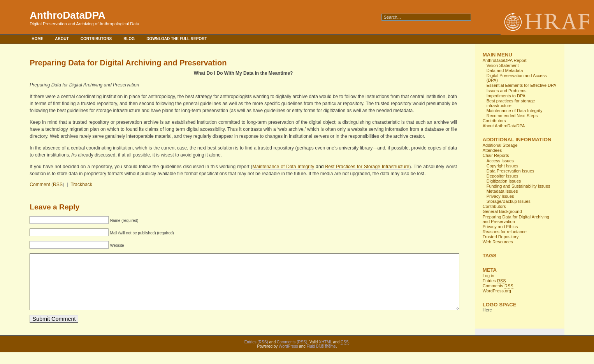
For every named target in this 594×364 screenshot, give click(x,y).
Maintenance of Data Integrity (284, 167)
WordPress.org (497, 291)
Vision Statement (503, 65)
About (62, 39)
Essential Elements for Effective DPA (521, 85)
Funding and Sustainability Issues (518, 186)
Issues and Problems (507, 91)
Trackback (81, 185)
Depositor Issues (503, 176)
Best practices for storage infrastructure (511, 103)
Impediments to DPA (506, 96)
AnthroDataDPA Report (505, 60)
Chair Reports (496, 155)
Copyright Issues (503, 166)
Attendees (492, 150)
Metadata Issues (502, 191)
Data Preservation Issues (511, 171)
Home (37, 39)
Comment (40, 185)
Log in (489, 276)
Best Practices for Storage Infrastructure (367, 167)
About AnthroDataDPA (504, 126)
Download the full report (177, 39)
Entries (494, 281)
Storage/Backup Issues (509, 201)
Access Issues (500, 161)
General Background (502, 211)
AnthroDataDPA (68, 15)
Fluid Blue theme (321, 358)
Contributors (96, 39)
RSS (58, 185)
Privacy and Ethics (500, 227)
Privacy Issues (500, 196)
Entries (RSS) (256, 354)
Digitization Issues (504, 181)
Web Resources (498, 242)
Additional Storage (500, 145)
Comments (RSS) (292, 354)
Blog (129, 39)
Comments (498, 286)
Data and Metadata (505, 70)
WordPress (288, 358)
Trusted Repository (501, 237)
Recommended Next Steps (512, 116)
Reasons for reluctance (505, 232)
